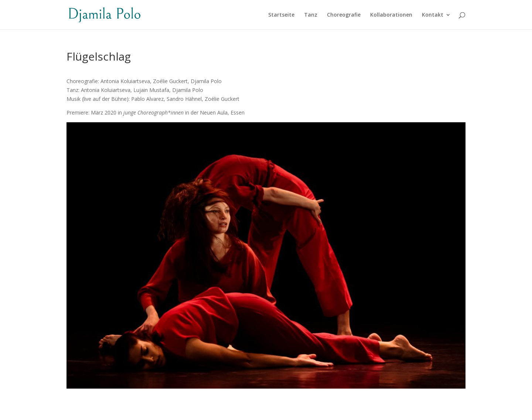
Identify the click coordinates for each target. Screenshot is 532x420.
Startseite (281, 15)
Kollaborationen (391, 15)
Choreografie (344, 15)
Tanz (311, 15)
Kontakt (433, 15)
